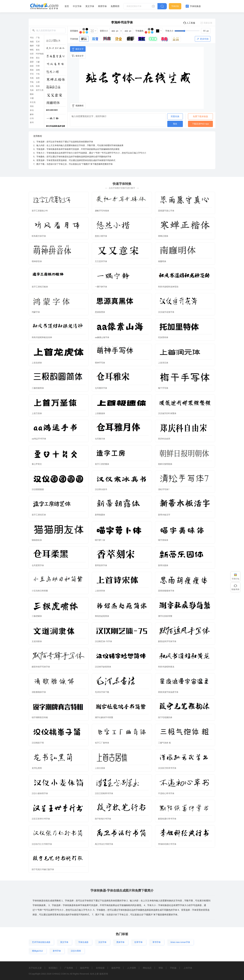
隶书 (32, 122)
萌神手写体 (100, 363)
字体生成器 (83, 942)
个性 (38, 74)
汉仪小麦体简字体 (40, 793)
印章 (38, 66)
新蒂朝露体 (100, 515)
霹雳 (32, 62)
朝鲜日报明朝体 (165, 464)
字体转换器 (193, 6)
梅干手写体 (163, 388)
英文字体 (90, 6)
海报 (32, 42)
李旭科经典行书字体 (167, 844)
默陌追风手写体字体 (167, 641)
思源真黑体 (100, 312)
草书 (32, 110)
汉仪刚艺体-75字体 (103, 641)
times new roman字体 (180, 942)
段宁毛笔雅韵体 (165, 717)
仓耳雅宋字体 (101, 388)
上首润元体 (163, 363)
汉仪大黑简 (76, 951)
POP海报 (40, 54)
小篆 (38, 62)
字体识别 (175, 6)
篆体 (32, 114)
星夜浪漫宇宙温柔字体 (168, 692)
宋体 (32, 58)
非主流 (33, 102)
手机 (32, 82)
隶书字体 (57, 951)
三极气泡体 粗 (164, 743)
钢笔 (32, 50)
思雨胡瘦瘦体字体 (166, 591)
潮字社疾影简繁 (165, 616)
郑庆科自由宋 (164, 439)
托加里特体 (163, 337)
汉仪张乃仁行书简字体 (42, 844)
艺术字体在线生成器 (41, 942)
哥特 (32, 106)
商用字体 (102, 6)
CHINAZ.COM (59, 974)
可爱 (38, 46)
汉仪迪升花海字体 (166, 312)
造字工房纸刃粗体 (40, 287)
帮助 (161, 968)
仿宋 (32, 54)
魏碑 (32, 46)
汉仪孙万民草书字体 (167, 768)
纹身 (38, 86)
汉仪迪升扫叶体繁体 (167, 413)
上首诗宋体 (100, 591)
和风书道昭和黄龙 (166, 667)
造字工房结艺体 (39, 515)
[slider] (192, 31)
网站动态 (147, 968)
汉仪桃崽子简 (38, 743)
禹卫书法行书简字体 (104, 844)
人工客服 (189, 23)
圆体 (32, 94)
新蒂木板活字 (164, 515)
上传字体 (188, 968)
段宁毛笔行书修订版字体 (43, 869)
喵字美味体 (163, 540)
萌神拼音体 (37, 261)
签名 (38, 50)
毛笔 (32, 78)
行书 (32, 118)
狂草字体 (138, 942)
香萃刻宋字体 (101, 565)
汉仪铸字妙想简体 (103, 667)
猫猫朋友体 (37, 540)
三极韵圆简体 (38, 388)
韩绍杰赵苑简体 (102, 616)
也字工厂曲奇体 (102, 743)
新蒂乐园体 (163, 565)
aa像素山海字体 (102, 337)
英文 (38, 58)
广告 (38, 38)
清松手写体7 (164, 489)
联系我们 (53, 968)
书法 (32, 38)
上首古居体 (100, 768)
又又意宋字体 (101, 261)
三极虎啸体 (37, 616)
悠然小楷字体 (101, 236)
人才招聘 (131, 968)
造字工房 (40, 90)
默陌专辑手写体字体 (41, 667)
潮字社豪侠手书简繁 (104, 717)
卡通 (32, 98)
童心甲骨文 (37, 464)
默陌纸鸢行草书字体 (167, 819)
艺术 (38, 42)
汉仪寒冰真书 (101, 489)
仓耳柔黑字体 (38, 565)
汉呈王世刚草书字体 (104, 793)
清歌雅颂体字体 (39, 692)
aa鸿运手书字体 (39, 439)
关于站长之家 (35, 968)
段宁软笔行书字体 (103, 819)
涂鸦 (38, 70)
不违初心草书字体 (166, 793)
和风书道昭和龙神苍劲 (168, 287)
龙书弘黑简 (37, 768)
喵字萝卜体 (100, 540)
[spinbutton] (206, 31)
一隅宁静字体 (101, 287)
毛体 (32, 90)
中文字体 (77, 6)
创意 (38, 78)
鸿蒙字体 (36, 312)
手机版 (173, 968)
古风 (32, 86)
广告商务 (69, 968)
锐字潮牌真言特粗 (40, 717)
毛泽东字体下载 (102, 692)
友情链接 (100, 968)
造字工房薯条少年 (40, 211)
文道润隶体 (37, 641)
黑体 (32, 70)
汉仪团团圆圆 (38, 489)
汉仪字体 (102, 942)
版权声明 (84, 968)
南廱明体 (162, 261)
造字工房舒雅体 (102, 464)
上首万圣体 (37, 413)
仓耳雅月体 (100, 439)
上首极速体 (100, 413)
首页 (67, 6)
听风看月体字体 (39, 236)
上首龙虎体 (37, 363)
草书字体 (157, 942)
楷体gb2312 (37, 951)
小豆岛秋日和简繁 (40, 591)
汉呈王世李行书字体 (41, 819)
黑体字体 (120, 942)
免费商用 (115, 6)
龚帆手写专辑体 (102, 211)
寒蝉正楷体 (163, 236)
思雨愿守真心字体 (166, 211)
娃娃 (32, 66)
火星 (38, 82)
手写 (32, 74)
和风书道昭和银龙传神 (42, 337)
